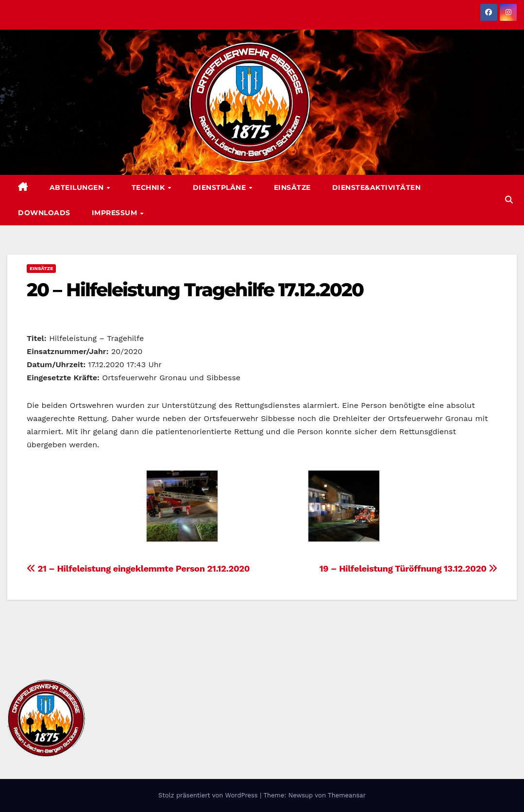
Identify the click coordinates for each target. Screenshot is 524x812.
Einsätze (292, 187)
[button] (509, 200)
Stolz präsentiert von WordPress (209, 795)
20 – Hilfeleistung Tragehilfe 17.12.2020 (195, 290)
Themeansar (347, 795)
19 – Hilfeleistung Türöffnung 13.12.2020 (408, 568)
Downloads (44, 213)
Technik (149, 187)
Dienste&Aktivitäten (377, 187)
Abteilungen (78, 187)
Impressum (116, 213)
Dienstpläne (220, 187)
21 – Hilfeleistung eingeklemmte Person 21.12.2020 (138, 568)
